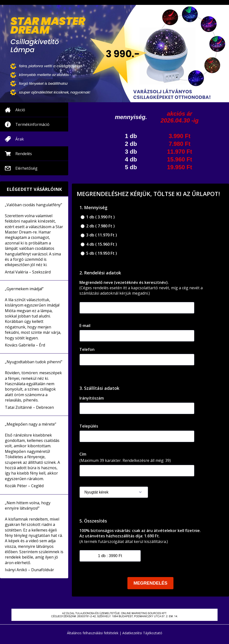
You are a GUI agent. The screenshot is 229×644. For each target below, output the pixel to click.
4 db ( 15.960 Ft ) (99, 244)
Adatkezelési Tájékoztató (142, 633)
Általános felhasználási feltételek (93, 633)
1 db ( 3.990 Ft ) (98, 217)
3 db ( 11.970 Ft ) (99, 235)
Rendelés (24, 154)
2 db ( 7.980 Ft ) (98, 226)
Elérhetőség (26, 168)
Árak (20, 139)
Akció (20, 110)
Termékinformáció (32, 124)
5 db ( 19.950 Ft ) (99, 253)
